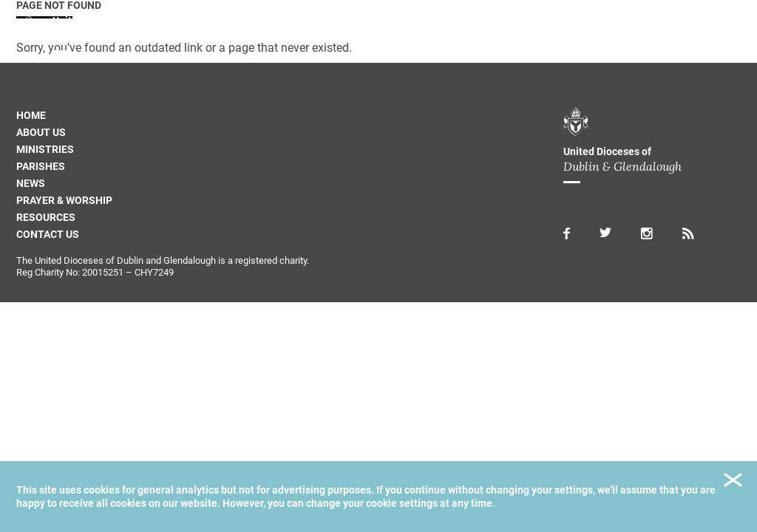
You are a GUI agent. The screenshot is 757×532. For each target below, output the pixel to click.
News (31, 183)
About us (41, 132)
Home (31, 115)
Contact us (48, 234)
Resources (46, 217)
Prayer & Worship (64, 200)
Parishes (41, 166)
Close (733, 482)
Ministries (45, 149)
